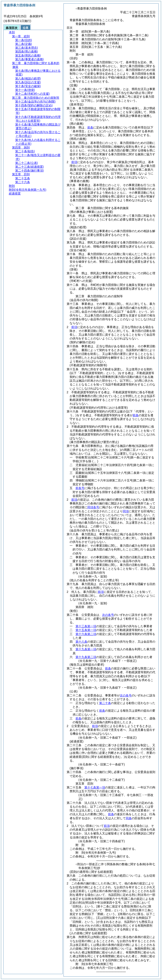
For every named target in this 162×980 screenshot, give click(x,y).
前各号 (80, 488)
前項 (74, 162)
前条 (90, 127)
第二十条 (105, 703)
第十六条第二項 (86, 634)
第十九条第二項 (86, 657)
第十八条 (81, 642)
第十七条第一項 (95, 787)
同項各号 (93, 507)
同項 (126, 511)
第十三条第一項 (86, 626)
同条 (129, 818)
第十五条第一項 (86, 630)
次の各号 (108, 615)
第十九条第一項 (86, 649)
